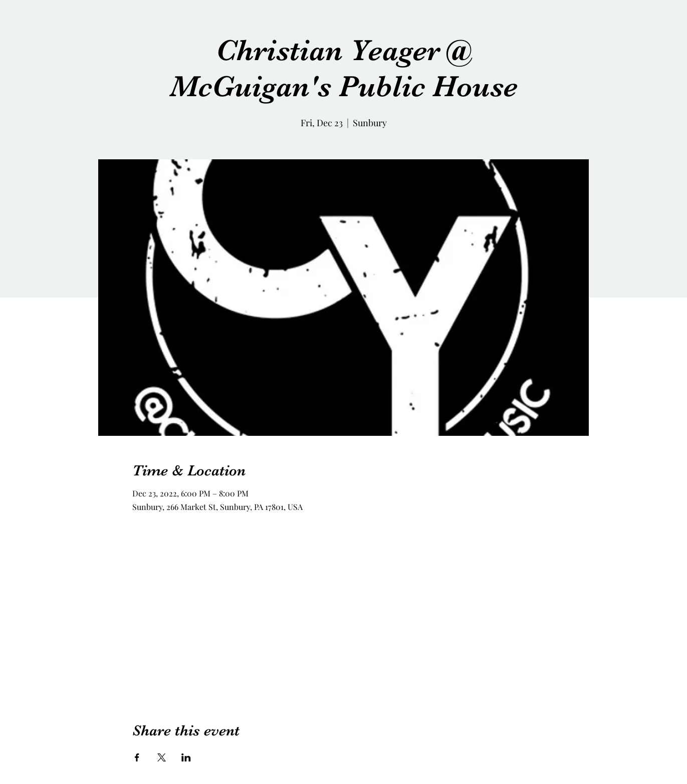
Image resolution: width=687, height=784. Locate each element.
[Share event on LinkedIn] (186, 757)
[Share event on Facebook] (137, 757)
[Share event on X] (162, 757)
